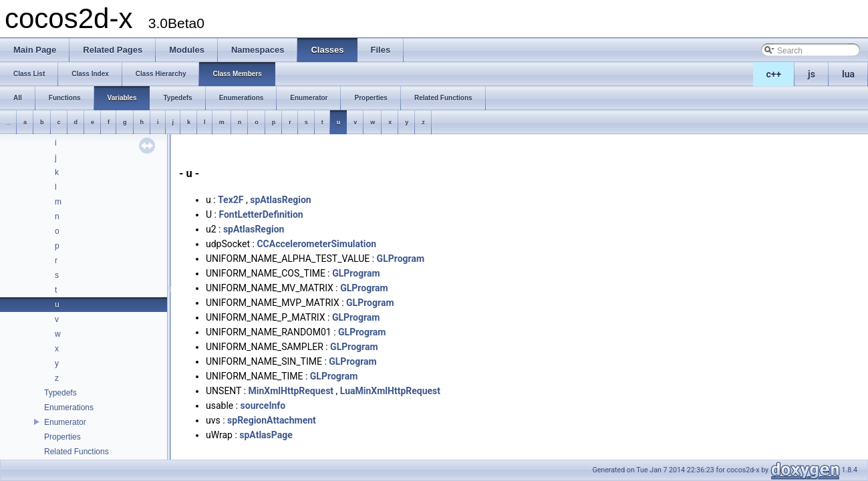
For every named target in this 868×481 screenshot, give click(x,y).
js (812, 74)
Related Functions (77, 452)
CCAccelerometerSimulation (316, 244)
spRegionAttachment (272, 420)
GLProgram (401, 259)
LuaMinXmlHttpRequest (390, 391)
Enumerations (69, 408)
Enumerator (65, 422)
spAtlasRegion (280, 200)
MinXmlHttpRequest (291, 391)
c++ (774, 74)
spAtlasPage (266, 435)
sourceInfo (263, 406)
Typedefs (60, 393)
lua (848, 74)
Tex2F (231, 200)
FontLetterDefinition (261, 214)
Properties (62, 437)
